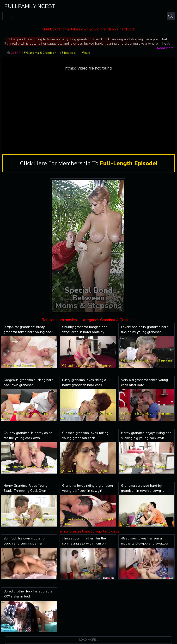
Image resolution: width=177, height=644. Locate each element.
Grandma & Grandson (41, 53)
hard (87, 53)
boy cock (70, 53)
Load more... (89, 640)
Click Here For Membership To (89, 164)
